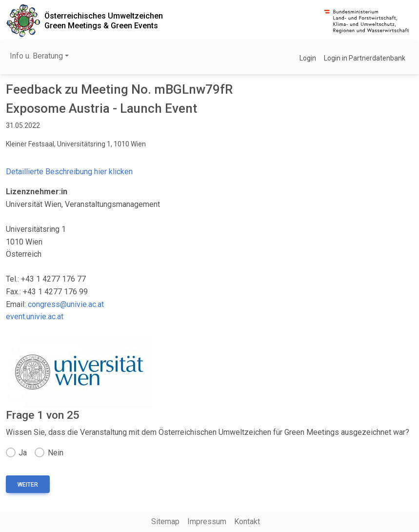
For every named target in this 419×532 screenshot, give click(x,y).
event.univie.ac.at (35, 317)
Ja (23, 453)
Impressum (207, 522)
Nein (56, 453)
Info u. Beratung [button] (36, 56)
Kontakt (247, 522)
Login (308, 58)
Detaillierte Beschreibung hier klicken (69, 172)
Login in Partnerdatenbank (365, 58)
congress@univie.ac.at (66, 304)
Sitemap (165, 522)
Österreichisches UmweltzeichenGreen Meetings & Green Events (104, 20)
